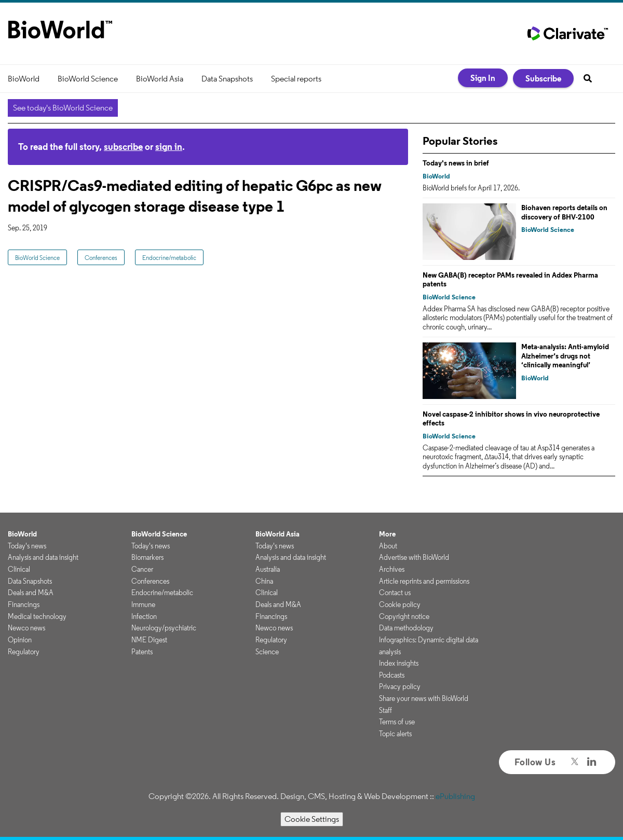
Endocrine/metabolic (169, 258)
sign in (169, 147)
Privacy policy (400, 686)
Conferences (101, 258)
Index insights (399, 663)
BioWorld (24, 79)
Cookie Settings (312, 819)
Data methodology (406, 628)
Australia (268, 569)
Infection (144, 616)
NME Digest (149, 640)
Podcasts (392, 675)
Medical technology (37, 616)
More (387, 534)
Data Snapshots (227, 79)
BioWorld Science (88, 79)
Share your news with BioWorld (424, 698)
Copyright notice (404, 616)
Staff (385, 710)
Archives (392, 569)
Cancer (142, 569)
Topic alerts (395, 734)
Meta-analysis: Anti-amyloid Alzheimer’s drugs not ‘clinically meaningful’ (565, 356)
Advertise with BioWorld (414, 557)
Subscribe (543, 78)
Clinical (19, 569)
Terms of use (397, 722)
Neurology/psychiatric (164, 628)
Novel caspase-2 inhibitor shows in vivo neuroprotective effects (511, 419)
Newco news (26, 628)
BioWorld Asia (160, 79)
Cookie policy (400, 604)
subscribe (123, 147)
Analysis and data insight (43, 557)
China (264, 581)
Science (267, 652)
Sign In (483, 78)
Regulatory (24, 652)
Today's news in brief (456, 163)
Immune (143, 604)
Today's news (27, 546)
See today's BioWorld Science (63, 108)
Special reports (296, 79)
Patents (142, 652)
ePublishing (455, 796)
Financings (24, 604)
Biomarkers (147, 557)
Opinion (20, 640)
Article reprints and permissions (424, 581)
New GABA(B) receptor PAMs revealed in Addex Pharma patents (510, 280)
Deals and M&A (31, 593)
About (388, 546)
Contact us (395, 593)
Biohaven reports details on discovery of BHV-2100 (564, 212)
